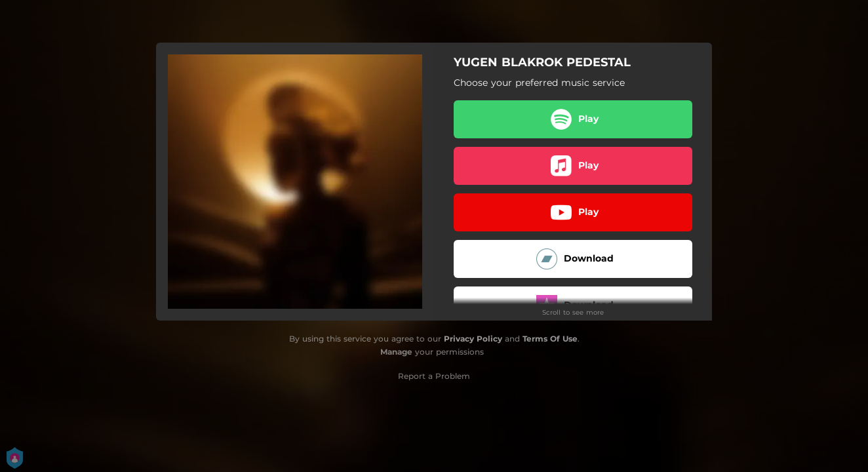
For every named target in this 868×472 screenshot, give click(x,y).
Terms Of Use (550, 339)
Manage (396, 352)
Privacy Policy (473, 339)
